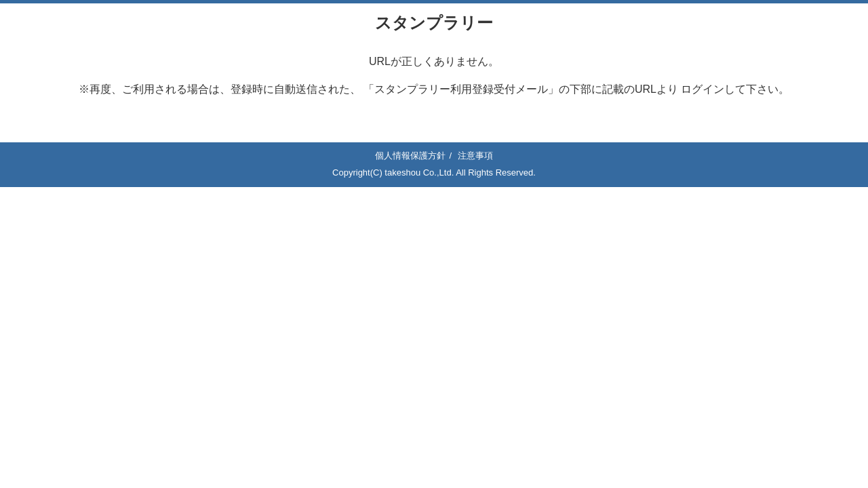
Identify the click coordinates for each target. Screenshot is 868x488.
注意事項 (475, 156)
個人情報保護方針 (410, 156)
